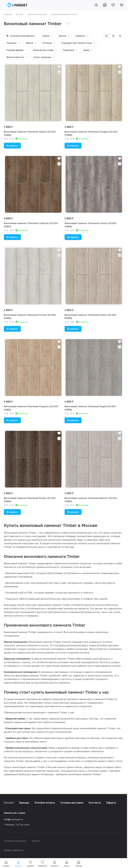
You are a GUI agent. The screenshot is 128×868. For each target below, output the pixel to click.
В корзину (12, 146)
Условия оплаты (45, 803)
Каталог (9, 803)
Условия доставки (72, 803)
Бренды (24, 803)
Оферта (111, 803)
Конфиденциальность (15, 841)
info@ (7, 819)
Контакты (95, 803)
